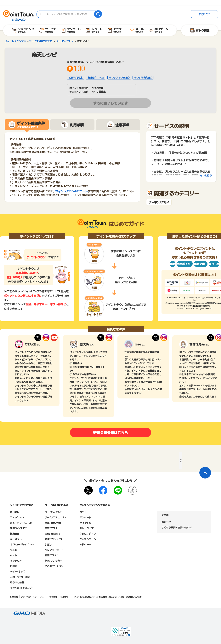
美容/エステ (51, 528)
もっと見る (206, 175)
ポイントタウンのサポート (71, 191)
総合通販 (15, 512)
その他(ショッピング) (21, 588)
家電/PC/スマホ (19, 528)
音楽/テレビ (51, 555)
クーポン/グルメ (159, 202)
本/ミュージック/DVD (22, 544)
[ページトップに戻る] (205, 473)
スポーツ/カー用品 (20, 577)
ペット (14, 555)
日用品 (14, 566)
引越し (48, 544)
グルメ (14, 550)
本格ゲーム (85, 544)
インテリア (16, 561)
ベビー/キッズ (18, 571)
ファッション (17, 517)
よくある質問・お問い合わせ (177, 527)
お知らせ (166, 522)
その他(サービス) (54, 566)
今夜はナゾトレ (88, 534)
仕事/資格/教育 (53, 523)
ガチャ (83, 512)
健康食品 (15, 534)
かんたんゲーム (88, 539)
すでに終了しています (110, 103)
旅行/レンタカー (54, 561)
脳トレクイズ (87, 528)
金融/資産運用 (52, 534)
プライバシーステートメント (34, 597)
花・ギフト (16, 539)
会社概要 (53, 597)
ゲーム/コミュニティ (56, 517)
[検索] (98, 14)
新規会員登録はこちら (110, 432)
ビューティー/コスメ (21, 523)
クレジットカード (54, 550)
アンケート (85, 517)
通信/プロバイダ (54, 539)
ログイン (204, 14)
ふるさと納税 (17, 582)
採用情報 (64, 597)
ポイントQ (85, 523)
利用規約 (14, 597)
